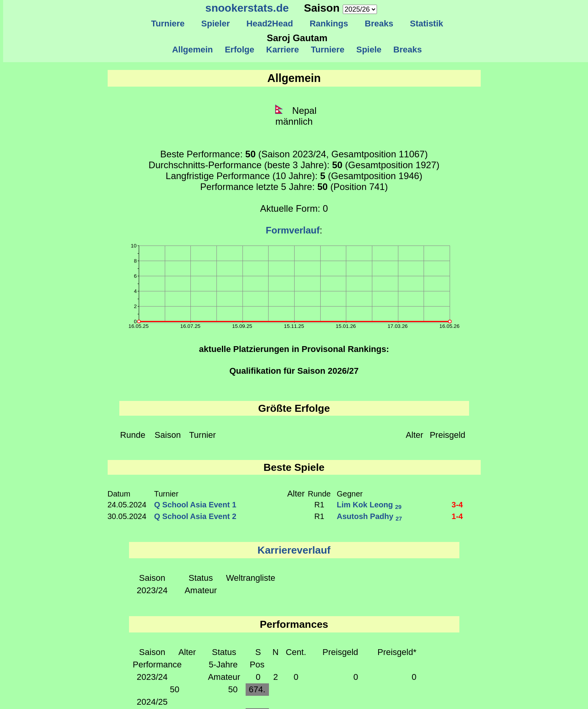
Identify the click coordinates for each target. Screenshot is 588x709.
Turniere (168, 24)
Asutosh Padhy (370, 516)
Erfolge (239, 50)
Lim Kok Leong (369, 505)
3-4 (457, 505)
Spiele (369, 50)
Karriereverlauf (294, 550)
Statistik (426, 24)
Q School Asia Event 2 (195, 516)
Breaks (379, 24)
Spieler (216, 24)
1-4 (457, 516)
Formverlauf (293, 230)
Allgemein (193, 50)
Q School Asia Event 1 (195, 505)
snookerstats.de (247, 8)
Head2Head (270, 24)
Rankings (329, 24)
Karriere (283, 50)
